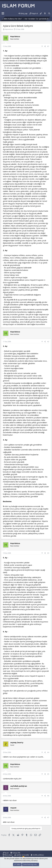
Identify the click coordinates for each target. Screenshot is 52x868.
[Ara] (49, 13)
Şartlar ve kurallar (23, 855)
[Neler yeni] (45, 13)
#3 (48, 553)
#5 (48, 774)
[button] (3, 13)
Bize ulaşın (9, 855)
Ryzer (6, 853)
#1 (48, 46)
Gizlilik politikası (38, 855)
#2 (48, 342)
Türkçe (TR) (15, 853)
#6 (48, 796)
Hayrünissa (9, 29)
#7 (48, 817)
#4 (48, 752)
